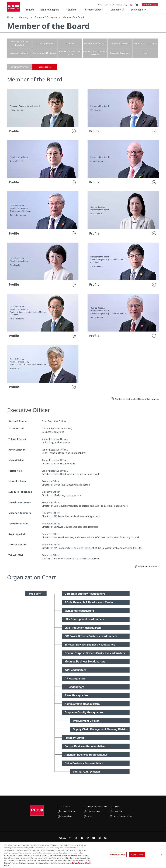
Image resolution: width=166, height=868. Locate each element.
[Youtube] (94, 838)
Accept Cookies (137, 854)
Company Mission (45, 43)
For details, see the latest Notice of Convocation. (137, 399)
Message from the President (20, 43)
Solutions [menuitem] (71, 10)
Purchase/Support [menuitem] (94, 10)
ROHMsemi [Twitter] (76, 838)
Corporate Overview (120, 43)
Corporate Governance (120, 53)
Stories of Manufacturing (95, 43)
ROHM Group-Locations (123, 816)
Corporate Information (46, 17)
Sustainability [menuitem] (138, 10)
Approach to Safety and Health (70, 53)
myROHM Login (150, 5)
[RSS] (70, 838)
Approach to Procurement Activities (95, 53)
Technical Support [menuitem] (49, 10)
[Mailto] (105, 838)
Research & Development (97, 806)
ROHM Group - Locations (145, 43)
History (145, 53)
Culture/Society (94, 811)
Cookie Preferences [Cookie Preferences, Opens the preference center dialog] (118, 854)
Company (24, 17)
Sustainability (67, 816)
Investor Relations (69, 811)
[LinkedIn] (88, 838)
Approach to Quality (20, 53)
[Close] (162, 854)
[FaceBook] (82, 838)
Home (10, 17)
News (100, 5)
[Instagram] (100, 838)
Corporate (66, 806)
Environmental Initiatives (45, 53)
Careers (108, 5)
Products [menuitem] (30, 10)
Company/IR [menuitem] (117, 10)
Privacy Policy (77, 863)
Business (70, 43)
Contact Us (118, 5)
